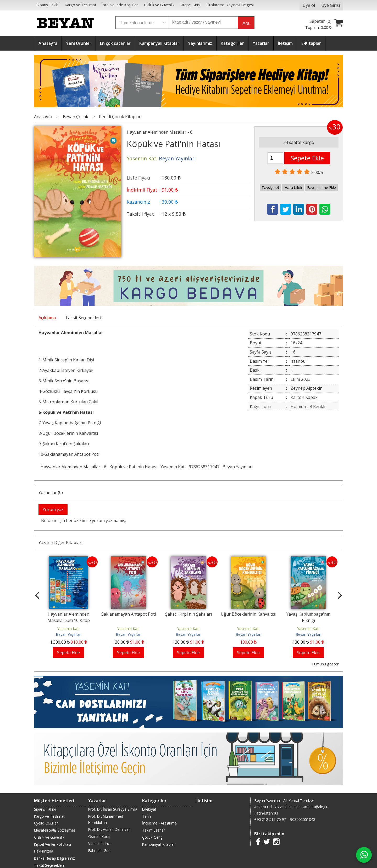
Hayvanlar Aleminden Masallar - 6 (73, 467)
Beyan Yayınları (238, 467)
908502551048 (303, 819)
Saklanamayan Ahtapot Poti (129, 614)
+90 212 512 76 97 (270, 819)
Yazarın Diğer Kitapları (60, 542)
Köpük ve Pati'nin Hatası (133, 467)
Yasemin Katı (173, 467)
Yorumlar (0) (51, 492)
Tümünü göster (325, 664)
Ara (246, 23)
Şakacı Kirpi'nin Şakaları (188, 614)
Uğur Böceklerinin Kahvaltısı (248, 614)
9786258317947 (204, 467)
